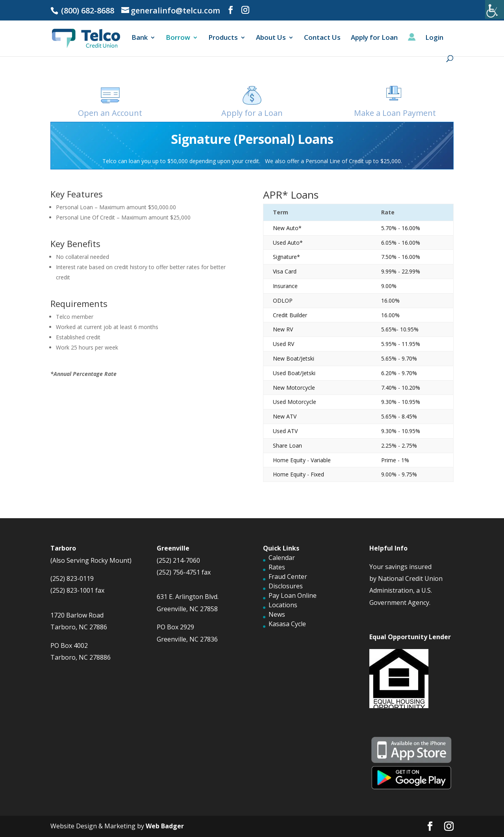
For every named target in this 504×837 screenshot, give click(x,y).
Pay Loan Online (293, 595)
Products (223, 38)
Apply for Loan (374, 38)
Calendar (282, 558)
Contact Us (322, 38)
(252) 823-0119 (72, 578)
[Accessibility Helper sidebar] (495, 9)
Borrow (178, 38)
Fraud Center (288, 577)
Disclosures (286, 586)
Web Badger (165, 826)
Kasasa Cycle (287, 624)
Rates (277, 567)
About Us (271, 38)
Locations (283, 605)
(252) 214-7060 (178, 560)
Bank (140, 38)
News (277, 614)
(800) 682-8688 (87, 10)
